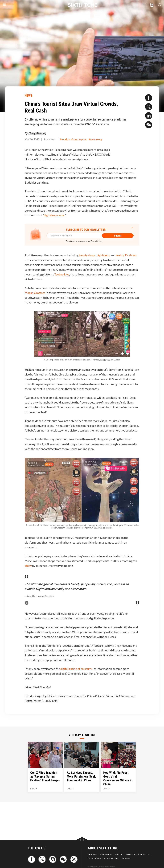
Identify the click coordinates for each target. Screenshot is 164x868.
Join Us (119, 855)
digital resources (54, 215)
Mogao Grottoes (35, 293)
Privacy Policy (111, 858)
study (28, 566)
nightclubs (103, 255)
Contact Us (144, 855)
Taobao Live (62, 274)
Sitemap (126, 858)
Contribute (106, 855)
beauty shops (87, 255)
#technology (95, 139)
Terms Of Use (94, 858)
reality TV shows (126, 255)
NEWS (29, 95)
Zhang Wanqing (37, 133)
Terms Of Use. (96, 241)
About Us (92, 855)
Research (130, 855)
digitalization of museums (76, 669)
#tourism (65, 139)
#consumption (79, 139)
